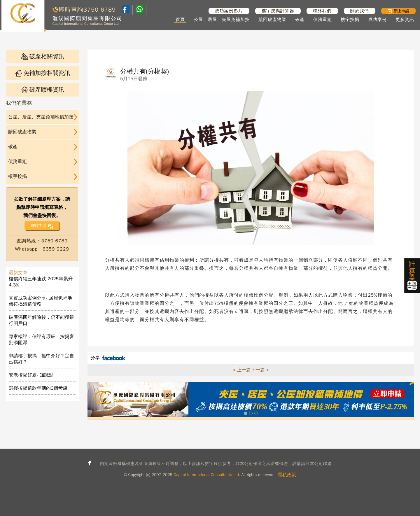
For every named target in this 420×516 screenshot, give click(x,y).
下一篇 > (260, 370)
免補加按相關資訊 (43, 73)
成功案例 (377, 20)
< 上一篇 (242, 370)
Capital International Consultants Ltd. (207, 475)
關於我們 (360, 11)
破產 (300, 20)
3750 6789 (100, 10)
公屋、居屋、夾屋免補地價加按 (41, 117)
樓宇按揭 (350, 20)
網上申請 (398, 11)
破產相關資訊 (43, 56)
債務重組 (323, 20)
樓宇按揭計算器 (278, 11)
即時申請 (39, 226)
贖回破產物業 (272, 20)
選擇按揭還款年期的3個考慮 (38, 388)
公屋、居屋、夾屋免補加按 (222, 20)
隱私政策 (287, 475)
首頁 (180, 20)
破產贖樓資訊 (43, 90)
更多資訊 (405, 20)
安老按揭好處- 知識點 (31, 375)
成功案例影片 (229, 11)
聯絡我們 (322, 11)
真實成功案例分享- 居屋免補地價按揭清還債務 (41, 301)
